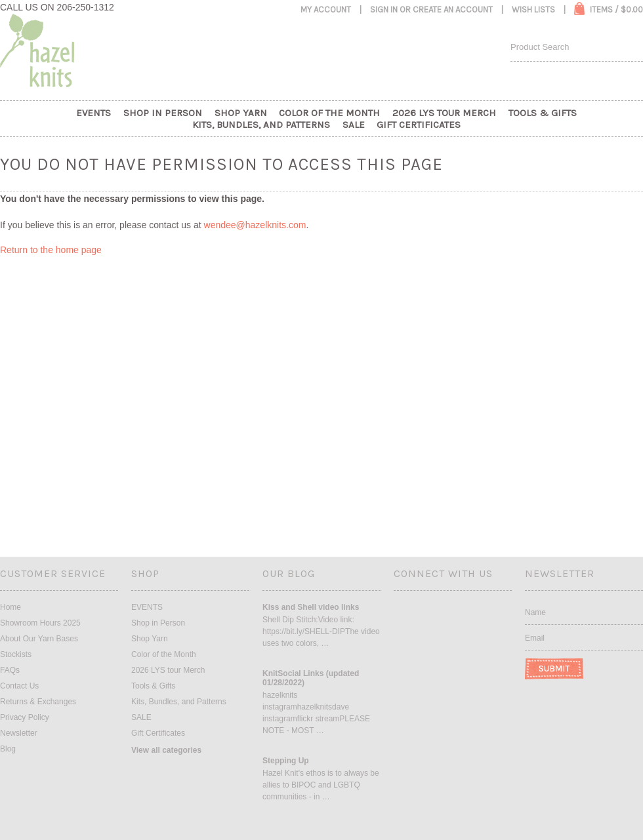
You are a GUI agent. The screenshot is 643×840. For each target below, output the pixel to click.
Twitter (446, 612)
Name (535, 612)
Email (535, 638)
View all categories (166, 750)
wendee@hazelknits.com (255, 225)
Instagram (425, 612)
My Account (326, 10)
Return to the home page (51, 250)
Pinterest (468, 612)
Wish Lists (533, 10)
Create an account (453, 10)
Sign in (384, 10)
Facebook (403, 612)
